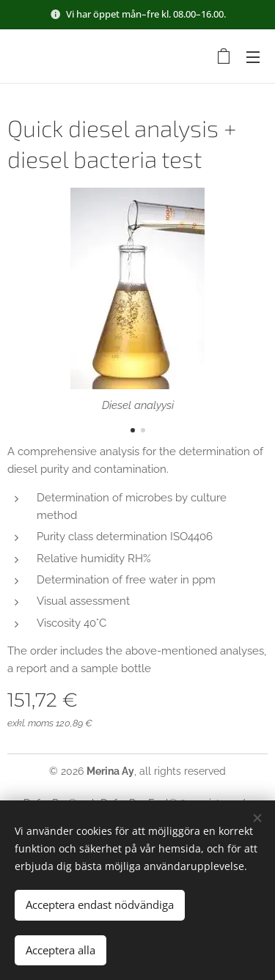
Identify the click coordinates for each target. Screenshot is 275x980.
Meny (253, 57)
